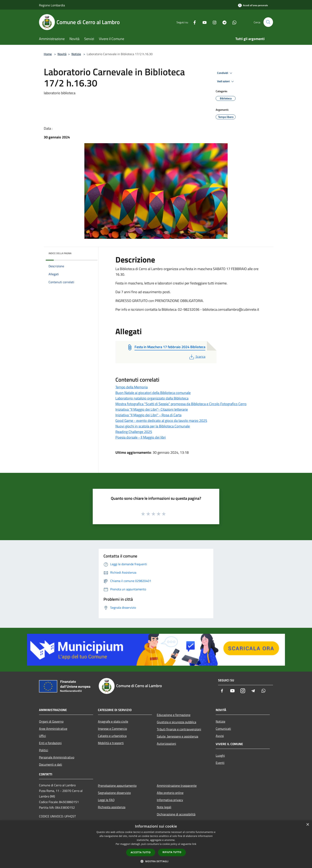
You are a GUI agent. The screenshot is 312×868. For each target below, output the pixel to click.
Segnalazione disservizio (114, 793)
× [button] (308, 825)
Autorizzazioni (166, 744)
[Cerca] (268, 22)
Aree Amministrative (53, 729)
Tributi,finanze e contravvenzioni (179, 729)
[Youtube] (203, 22)
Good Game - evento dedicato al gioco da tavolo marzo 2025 (161, 421)
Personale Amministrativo (57, 757)
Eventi (220, 763)
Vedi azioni (226, 81)
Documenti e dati (51, 764)
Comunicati (223, 729)
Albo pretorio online (170, 793)
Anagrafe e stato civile (113, 721)
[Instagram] (213, 22)
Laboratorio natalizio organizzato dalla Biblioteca (152, 398)
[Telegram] (223, 22)
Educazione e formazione (174, 715)
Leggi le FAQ (106, 800)
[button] (156, 861)
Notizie (76, 54)
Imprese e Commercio (112, 729)
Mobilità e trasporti (111, 743)
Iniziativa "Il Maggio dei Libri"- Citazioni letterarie (152, 409)
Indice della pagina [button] (60, 253)
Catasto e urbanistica (112, 736)
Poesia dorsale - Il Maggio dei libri (141, 437)
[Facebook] (193, 22)
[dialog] (156, 844)
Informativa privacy (170, 800)
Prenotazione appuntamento (117, 786)
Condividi (225, 73)
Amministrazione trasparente (177, 786)
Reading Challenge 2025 (134, 432)
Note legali (164, 807)
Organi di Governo (51, 721)
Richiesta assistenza (112, 807)
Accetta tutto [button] (141, 852)
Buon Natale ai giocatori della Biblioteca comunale (153, 393)
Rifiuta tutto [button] (172, 852)
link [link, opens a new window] (194, 844)
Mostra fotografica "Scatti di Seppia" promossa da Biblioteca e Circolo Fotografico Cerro (181, 404)
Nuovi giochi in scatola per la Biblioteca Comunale (153, 426)
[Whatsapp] (233, 22)
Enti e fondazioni (50, 743)
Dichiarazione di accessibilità (176, 814)
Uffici (42, 736)
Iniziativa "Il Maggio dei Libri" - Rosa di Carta (148, 415)
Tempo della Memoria (132, 387)
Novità (62, 54)
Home (48, 54)
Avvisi (220, 736)
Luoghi (220, 755)
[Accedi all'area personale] (253, 5)
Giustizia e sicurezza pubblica (176, 722)
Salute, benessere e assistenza (177, 736)
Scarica (197, 357)
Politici (44, 750)
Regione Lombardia (52, 5)
